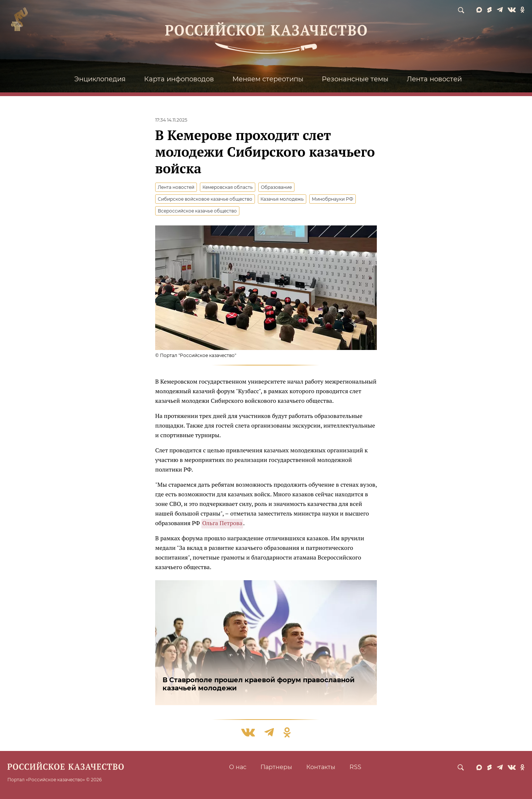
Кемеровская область (228, 187)
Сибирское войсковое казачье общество (205, 199)
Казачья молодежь (282, 199)
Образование (276, 187)
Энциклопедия (100, 79)
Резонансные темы (355, 79)
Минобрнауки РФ (332, 199)
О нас (238, 767)
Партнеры (276, 767)
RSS (355, 767)
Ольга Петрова (222, 523)
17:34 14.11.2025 (171, 120)
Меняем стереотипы (268, 79)
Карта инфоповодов (179, 79)
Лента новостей (434, 79)
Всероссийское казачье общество (197, 211)
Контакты (321, 767)
